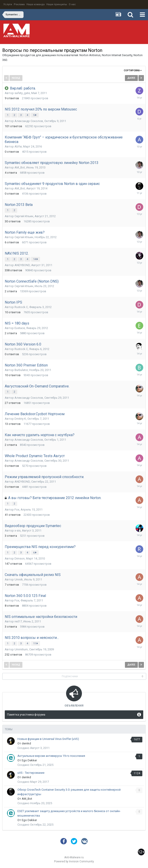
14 (36, 259)
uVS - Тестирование (31, 773)
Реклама (19, 4)
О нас (72, 4)
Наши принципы (57, 4)
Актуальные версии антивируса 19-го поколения (51, 756)
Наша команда (36, 4)
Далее (131, 78)
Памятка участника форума (26, 715)
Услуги (8, 4)
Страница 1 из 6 (74, 78)
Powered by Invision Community (74, 861)
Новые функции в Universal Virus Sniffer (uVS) (48, 739)
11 (36, 643)
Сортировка (133, 70)
